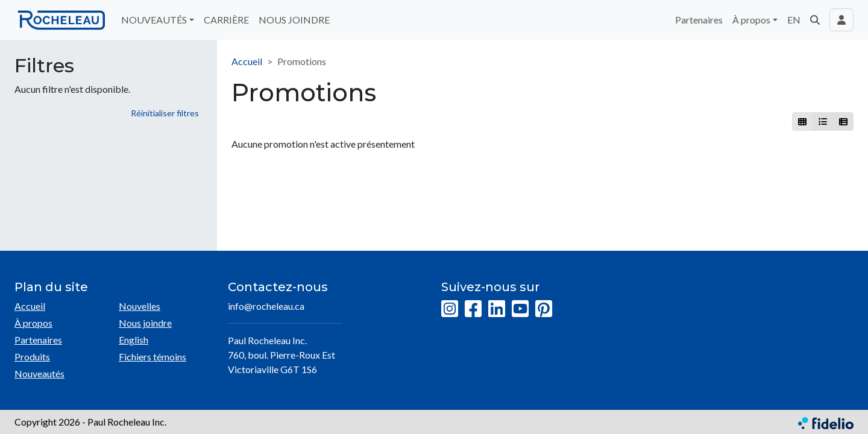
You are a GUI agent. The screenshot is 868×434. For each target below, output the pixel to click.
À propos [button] (751, 20)
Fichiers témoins (153, 357)
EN (794, 20)
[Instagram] (450, 309)
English (134, 340)
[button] (815, 20)
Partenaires (699, 20)
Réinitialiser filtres (165, 113)
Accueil (247, 61)
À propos (33, 323)
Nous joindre (145, 323)
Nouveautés (39, 373)
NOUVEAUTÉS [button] (154, 20)
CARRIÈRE (226, 20)
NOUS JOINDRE (294, 20)
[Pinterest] (544, 309)
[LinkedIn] (497, 309)
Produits (32, 357)
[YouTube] (520, 309)
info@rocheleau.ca (266, 306)
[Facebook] (473, 309)
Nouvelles (140, 306)
